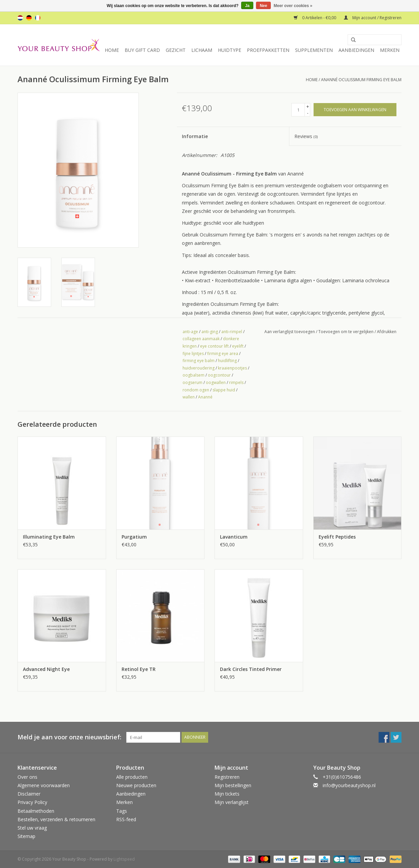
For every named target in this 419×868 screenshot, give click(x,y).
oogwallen (216, 382)
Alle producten (132, 777)
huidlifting (227, 361)
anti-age (190, 332)
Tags (122, 811)
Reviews (306, 136)
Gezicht (176, 50)
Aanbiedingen (356, 50)
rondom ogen (196, 390)
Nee (263, 6)
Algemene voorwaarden (44, 785)
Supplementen (314, 50)
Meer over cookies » (293, 6)
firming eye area (223, 353)
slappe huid (224, 390)
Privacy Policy (32, 802)
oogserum (192, 382)
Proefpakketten (268, 50)
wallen (189, 397)
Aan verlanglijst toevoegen (290, 332)
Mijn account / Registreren (373, 18)
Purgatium (134, 537)
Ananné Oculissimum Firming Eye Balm (361, 80)
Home (112, 50)
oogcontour (219, 375)
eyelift (238, 346)
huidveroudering (199, 368)
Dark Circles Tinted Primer (251, 669)
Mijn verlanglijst (232, 802)
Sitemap (26, 836)
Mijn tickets (227, 794)
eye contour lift (214, 346)
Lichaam (202, 50)
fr (38, 18)
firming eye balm (199, 361)
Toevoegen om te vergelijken (346, 332)
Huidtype (230, 50)
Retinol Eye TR (139, 669)
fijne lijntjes (193, 353)
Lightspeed (124, 859)
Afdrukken (387, 332)
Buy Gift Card (142, 50)
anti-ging (210, 332)
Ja (247, 6)
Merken (390, 50)
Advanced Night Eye (46, 669)
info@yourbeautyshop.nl (349, 785)
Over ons (27, 777)
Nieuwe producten (136, 785)
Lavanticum (234, 537)
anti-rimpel (232, 332)
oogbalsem (194, 375)
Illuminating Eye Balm (49, 537)
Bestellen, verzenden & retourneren (56, 819)
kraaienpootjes (232, 368)
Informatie (195, 136)
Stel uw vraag (32, 828)
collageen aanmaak (201, 339)
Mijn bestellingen (233, 785)
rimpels (236, 382)
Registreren (227, 777)
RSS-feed (126, 819)
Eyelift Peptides (337, 537)
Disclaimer (29, 794)
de (29, 18)
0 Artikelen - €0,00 (315, 18)
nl (20, 18)
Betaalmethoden (36, 811)
